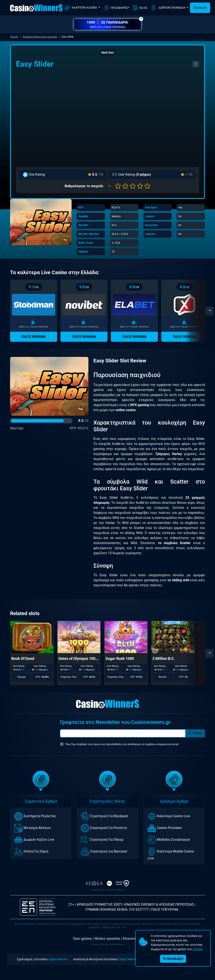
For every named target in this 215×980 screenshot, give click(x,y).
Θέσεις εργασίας (108, 939)
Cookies (198, 949)
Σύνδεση (200, 8)
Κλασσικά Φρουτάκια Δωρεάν (40, 37)
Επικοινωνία (132, 939)
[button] (107, 24)
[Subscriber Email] (123, 733)
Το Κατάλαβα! (173, 959)
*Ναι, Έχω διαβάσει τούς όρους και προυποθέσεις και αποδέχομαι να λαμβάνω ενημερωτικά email (122, 744)
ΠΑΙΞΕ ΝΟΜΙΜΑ (34, 337)
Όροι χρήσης (83, 939)
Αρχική (14, 37)
